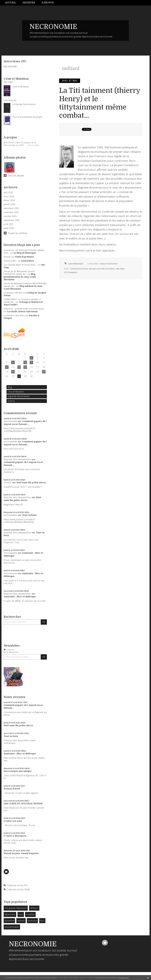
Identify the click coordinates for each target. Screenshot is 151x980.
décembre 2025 (11, 208)
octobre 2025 (10, 216)
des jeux (93, 269)
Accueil (10, 3)
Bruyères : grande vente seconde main (24, 309)
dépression (10, 914)
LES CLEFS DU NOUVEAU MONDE (23, 804)
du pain (101, 269)
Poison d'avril (12, 789)
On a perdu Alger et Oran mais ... (20, 265)
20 (13, 372)
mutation (30, 914)
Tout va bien (29, 515)
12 (7, 367)
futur (42, 921)
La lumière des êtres (14, 315)
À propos (48, 3)
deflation (34, 908)
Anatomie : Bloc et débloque (20, 597)
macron (21, 921)
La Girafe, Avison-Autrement (22, 311)
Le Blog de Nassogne (25, 253)
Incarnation (28, 261)
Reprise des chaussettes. (17, 459)
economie (9, 921)
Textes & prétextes (24, 257)
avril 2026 (8, 193)
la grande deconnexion (19, 396)
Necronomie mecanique (18, 771)
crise (21, 914)
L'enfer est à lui (13, 821)
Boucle (7, 257)
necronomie (10, 421)
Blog (10, 387)
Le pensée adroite (13, 293)
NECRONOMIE (53, 27)
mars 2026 (9, 197)
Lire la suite (33, 145)
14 (19, 367)
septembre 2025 (12, 220)
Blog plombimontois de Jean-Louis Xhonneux (20, 277)
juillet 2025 (9, 228)
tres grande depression (16, 908)
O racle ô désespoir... (16, 836)
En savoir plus (123, 978)
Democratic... (10, 261)
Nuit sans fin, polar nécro (31, 482)
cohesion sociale (79, 269)
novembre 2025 (11, 212)
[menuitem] (12, 3)
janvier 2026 (9, 204)
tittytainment (71, 272)
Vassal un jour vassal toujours (21, 853)
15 (25, 367)
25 (44, 372)
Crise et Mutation (16, 392)
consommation (12, 927)
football (110, 269)
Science (11, 401)
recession (32, 921)
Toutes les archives (18, 233)
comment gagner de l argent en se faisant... (25, 423)
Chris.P (8, 482)
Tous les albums (16, 175)
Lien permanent (74, 264)
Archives (29, 3)
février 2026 (9, 200)
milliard (120, 269)
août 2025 (9, 224)
